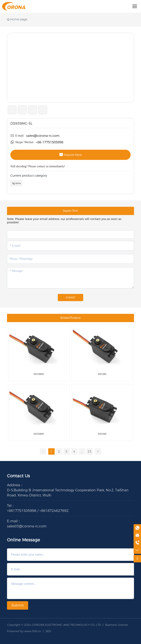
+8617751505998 (22, 511)
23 (90, 451)
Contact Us (18, 476)
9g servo (16, 183)
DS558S (102, 434)
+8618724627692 (54, 511)
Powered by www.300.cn (24, 631)
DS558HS (39, 434)
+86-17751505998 (50, 142)
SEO (48, 631)
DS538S (102, 374)
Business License (117, 625)
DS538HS (39, 374)
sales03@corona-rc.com (27, 526)
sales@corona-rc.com (43, 136)
